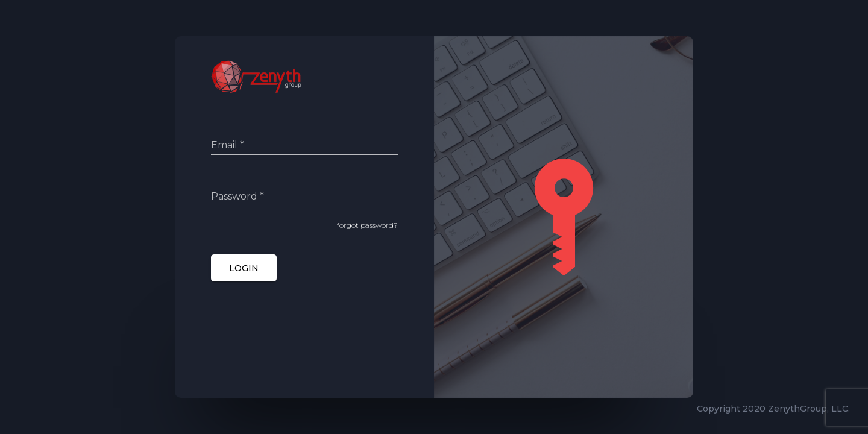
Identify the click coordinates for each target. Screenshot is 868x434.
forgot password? (367, 225)
